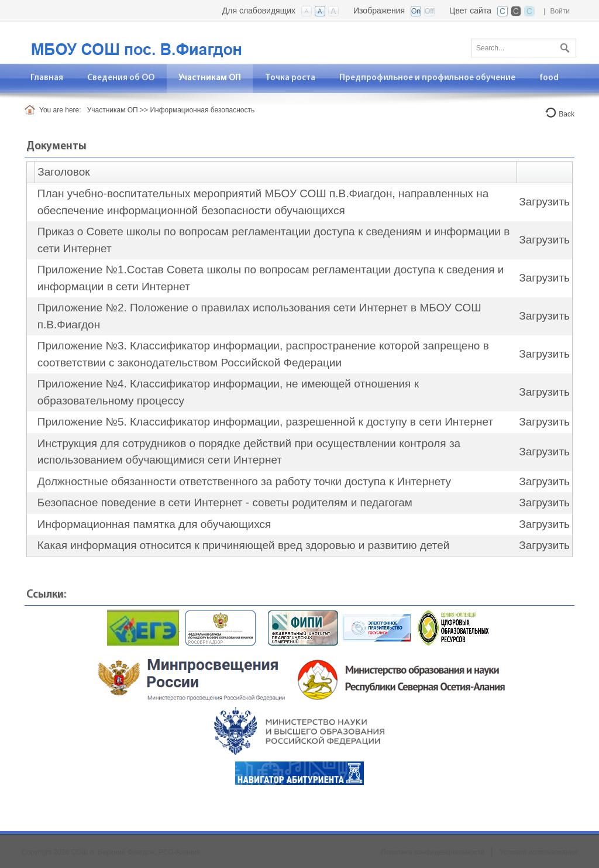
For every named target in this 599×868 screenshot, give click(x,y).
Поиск (563, 46)
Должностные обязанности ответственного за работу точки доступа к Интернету (244, 481)
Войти (560, 11)
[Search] (524, 48)
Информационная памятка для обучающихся (154, 524)
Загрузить (544, 202)
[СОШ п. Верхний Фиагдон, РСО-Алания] (168, 42)
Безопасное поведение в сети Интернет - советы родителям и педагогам (225, 502)
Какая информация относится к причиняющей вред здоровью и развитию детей (244, 545)
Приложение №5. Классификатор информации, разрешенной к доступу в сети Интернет (265, 422)
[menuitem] (47, 78)
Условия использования (538, 852)
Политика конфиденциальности (433, 852)
